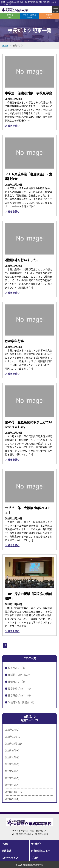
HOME (5, 844)
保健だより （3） (17, 682)
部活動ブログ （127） (20, 675)
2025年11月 (11, 737)
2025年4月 (10, 771)
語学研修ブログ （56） (20, 695)
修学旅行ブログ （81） (20, 689)
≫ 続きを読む (12, 126)
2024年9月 (10, 799)
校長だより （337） (18, 668)
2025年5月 (10, 764)
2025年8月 (10, 757)
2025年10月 (11, 744)
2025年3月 (10, 778)
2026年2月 (10, 730)
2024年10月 (11, 792)
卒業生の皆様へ (49, 16)
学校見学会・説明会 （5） (22, 702)
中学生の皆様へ (10, 16)
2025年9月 (10, 750)
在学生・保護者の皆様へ (30, 16)
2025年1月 (10, 785)
